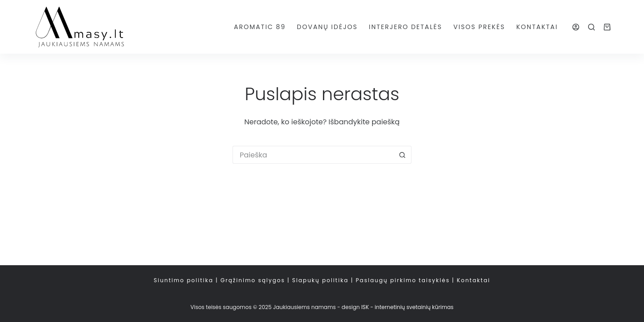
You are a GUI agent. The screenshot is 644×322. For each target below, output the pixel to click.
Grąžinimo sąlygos (253, 280)
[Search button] (402, 155)
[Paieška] (591, 27)
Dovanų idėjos (327, 27)
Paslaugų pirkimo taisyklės (402, 280)
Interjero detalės (406, 27)
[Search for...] (313, 155)
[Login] (576, 27)
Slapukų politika (320, 280)
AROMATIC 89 (260, 27)
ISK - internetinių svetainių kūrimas (408, 307)
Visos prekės (479, 27)
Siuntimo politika (184, 280)
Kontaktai (537, 27)
